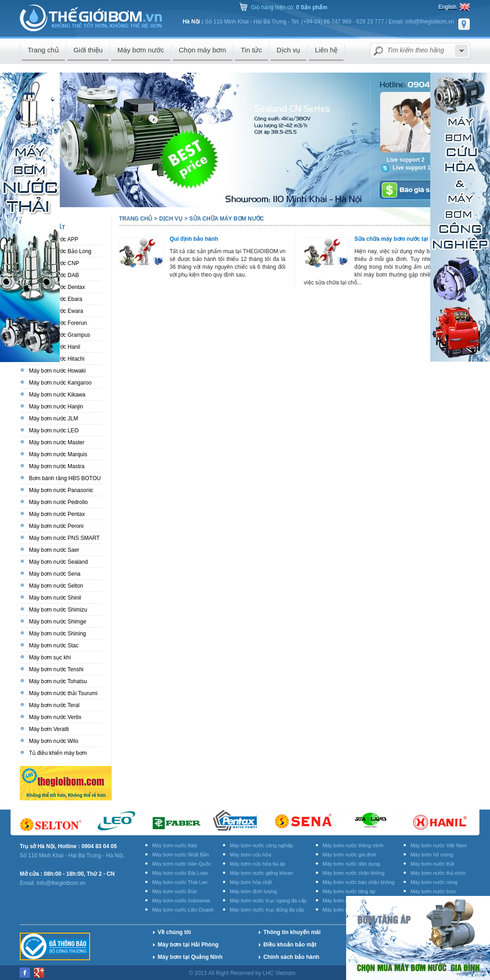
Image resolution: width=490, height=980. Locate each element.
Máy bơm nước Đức (175, 891)
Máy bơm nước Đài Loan (180, 873)
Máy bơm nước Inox (433, 891)
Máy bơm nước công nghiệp (262, 845)
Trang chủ (136, 219)
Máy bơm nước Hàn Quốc (182, 864)
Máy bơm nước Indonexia (181, 901)
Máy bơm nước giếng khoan (262, 873)
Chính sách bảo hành (291, 957)
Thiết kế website (321, 973)
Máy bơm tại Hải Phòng (188, 945)
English (447, 7)
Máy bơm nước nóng (434, 882)
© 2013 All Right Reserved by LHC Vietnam (243, 973)
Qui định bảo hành (194, 239)
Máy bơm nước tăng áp (349, 891)
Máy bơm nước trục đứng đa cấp (267, 910)
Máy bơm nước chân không (354, 873)
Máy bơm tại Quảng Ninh (190, 957)
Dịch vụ (171, 219)
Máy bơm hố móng (432, 855)
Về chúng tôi (174, 932)
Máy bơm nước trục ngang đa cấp (268, 901)
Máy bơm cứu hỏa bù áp (258, 864)
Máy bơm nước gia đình (350, 855)
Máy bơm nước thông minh (353, 845)
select (462, 51)
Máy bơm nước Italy (175, 845)
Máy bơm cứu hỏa (251, 855)
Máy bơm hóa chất (251, 882)
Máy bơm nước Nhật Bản (180, 855)
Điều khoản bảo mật (290, 945)
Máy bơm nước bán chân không (359, 882)
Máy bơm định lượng (253, 891)
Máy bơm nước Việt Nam (439, 845)
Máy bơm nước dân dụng (351, 864)
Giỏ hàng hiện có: (289, 7)
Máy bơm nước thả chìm (438, 873)
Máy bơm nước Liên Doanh (183, 910)
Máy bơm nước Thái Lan (180, 882)
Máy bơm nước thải (432, 864)
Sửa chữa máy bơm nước (227, 219)
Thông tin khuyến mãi (292, 932)
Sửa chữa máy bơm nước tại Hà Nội (401, 239)
